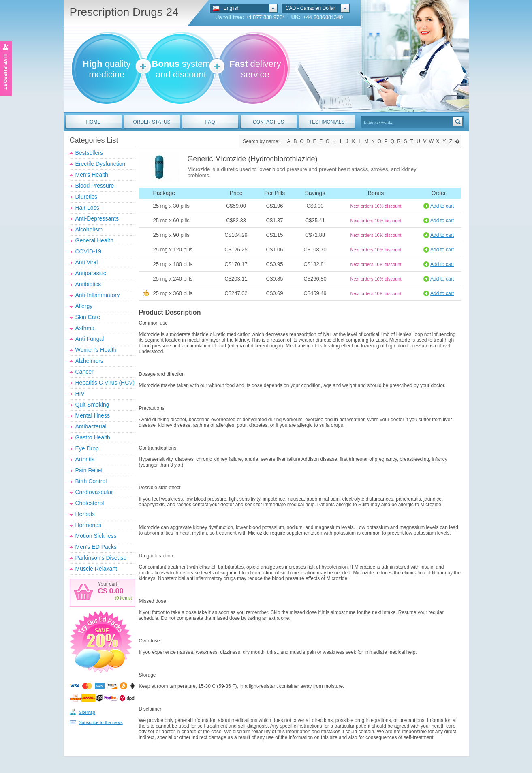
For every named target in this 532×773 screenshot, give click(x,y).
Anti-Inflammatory (98, 295)
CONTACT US (268, 122)
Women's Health (96, 350)
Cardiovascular (94, 492)
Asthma (85, 328)
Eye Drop (87, 448)
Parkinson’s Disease (101, 558)
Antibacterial (91, 426)
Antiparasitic (91, 273)
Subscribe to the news (101, 722)
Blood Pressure (95, 186)
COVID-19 (89, 251)
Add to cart (442, 206)
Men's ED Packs (96, 547)
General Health (94, 240)
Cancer (84, 372)
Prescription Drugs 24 (124, 12)
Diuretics (86, 197)
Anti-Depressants (97, 218)
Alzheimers (89, 361)
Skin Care (88, 317)
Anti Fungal (90, 339)
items (126, 598)
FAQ (210, 122)
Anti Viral (87, 262)
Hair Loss (87, 208)
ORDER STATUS (152, 122)
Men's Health (92, 175)
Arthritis (85, 459)
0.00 (115, 591)
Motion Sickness (96, 536)
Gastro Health (93, 437)
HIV (80, 394)
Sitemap (87, 712)
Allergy (84, 306)
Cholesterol (90, 503)
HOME (94, 122)
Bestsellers (89, 153)
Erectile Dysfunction (100, 164)
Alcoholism (89, 229)
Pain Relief (89, 470)
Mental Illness (93, 415)
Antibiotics (88, 284)
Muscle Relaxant (96, 569)
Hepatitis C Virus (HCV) (105, 383)
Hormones (89, 525)
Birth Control (91, 481)
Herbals (85, 514)
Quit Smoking (92, 405)
